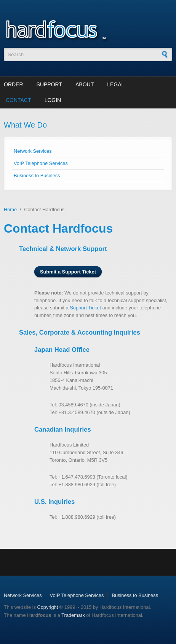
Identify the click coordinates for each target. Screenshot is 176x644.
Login (53, 100)
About (85, 84)
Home (10, 210)
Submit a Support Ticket (68, 272)
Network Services (33, 151)
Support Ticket (85, 308)
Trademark (73, 615)
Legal (116, 84)
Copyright (47, 607)
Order (14, 84)
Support (49, 84)
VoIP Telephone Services (41, 163)
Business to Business (37, 176)
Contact (18, 100)
